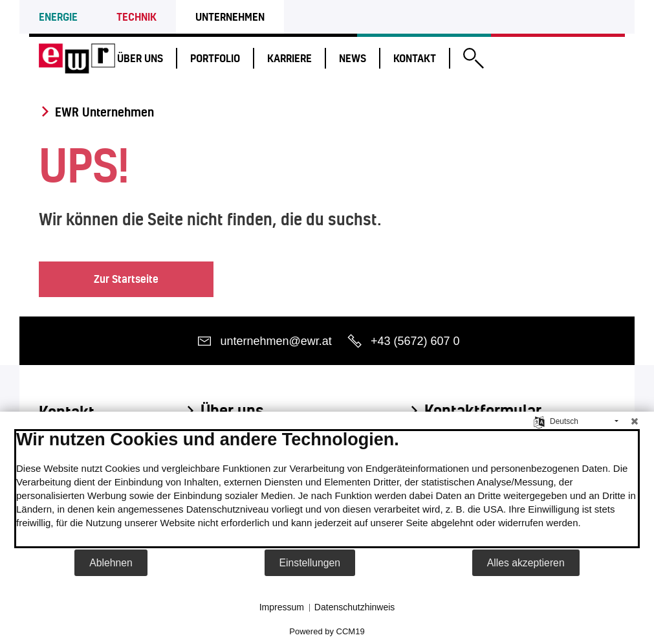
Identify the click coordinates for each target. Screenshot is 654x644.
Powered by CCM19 (327, 631)
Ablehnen (111, 563)
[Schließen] (635, 421)
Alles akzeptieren (526, 563)
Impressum (282, 607)
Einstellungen (310, 563)
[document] (327, 489)
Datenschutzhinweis (355, 607)
